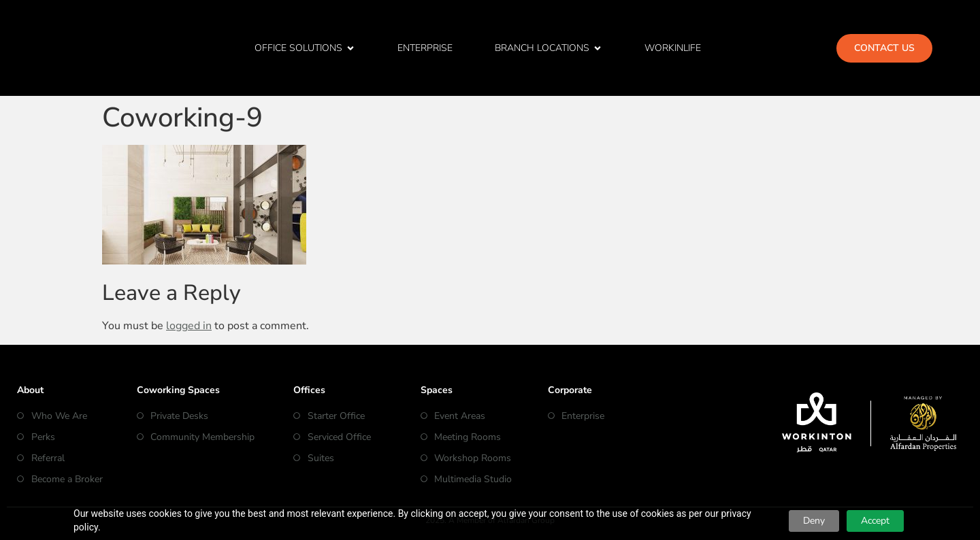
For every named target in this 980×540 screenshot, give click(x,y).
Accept (875, 521)
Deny (814, 521)
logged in (189, 326)
